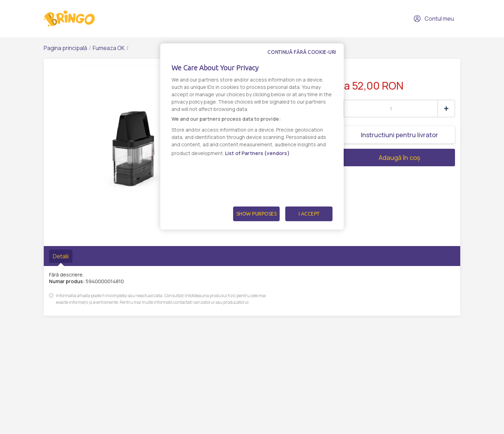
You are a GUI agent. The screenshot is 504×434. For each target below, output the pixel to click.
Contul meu (434, 19)
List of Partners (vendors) (257, 153)
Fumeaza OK (109, 48)
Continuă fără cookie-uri (302, 52)
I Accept (309, 214)
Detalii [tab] (61, 256)
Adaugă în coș (373, 157)
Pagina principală (65, 48)
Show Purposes (257, 214)
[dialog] (252, 136)
